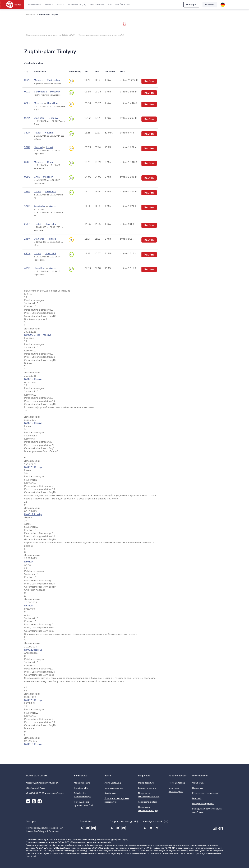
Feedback (210, 5)
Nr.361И (29, 606)
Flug (60, 5)
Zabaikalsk (50, 192)
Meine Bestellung (82, 783)
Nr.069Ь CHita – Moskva (38, 335)
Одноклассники (34, 801)
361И (27, 147)
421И (27, 268)
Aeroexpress (97, 5)
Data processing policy (203, 804)
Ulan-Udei (53, 103)
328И (27, 192)
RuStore (94, 828)
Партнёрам (198, 788)
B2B (110, 5)
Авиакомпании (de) (148, 802)
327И (27, 206)
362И (27, 133)
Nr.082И (29, 562)
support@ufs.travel (55, 793)
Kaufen (149, 81)
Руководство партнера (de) (206, 793)
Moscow (39, 80)
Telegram (40, 801)
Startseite (30, 15)
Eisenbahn (34, 5)
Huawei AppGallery (88, 828)
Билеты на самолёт (148, 788)
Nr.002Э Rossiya (33, 467)
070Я (27, 162)
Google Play (82, 828)
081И (27, 118)
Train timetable (81, 788)
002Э (27, 80)
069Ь (27, 177)
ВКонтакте (28, 801)
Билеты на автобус (114, 788)
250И (27, 224)
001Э (27, 92)
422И (27, 254)
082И (27, 103)
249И (27, 239)
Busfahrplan (110, 793)
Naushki (49, 133)
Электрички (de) (77, 5)
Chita (50, 162)
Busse (48, 5)
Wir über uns (122, 5)
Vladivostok (53, 80)
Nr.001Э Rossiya (33, 379)
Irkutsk (38, 133)
